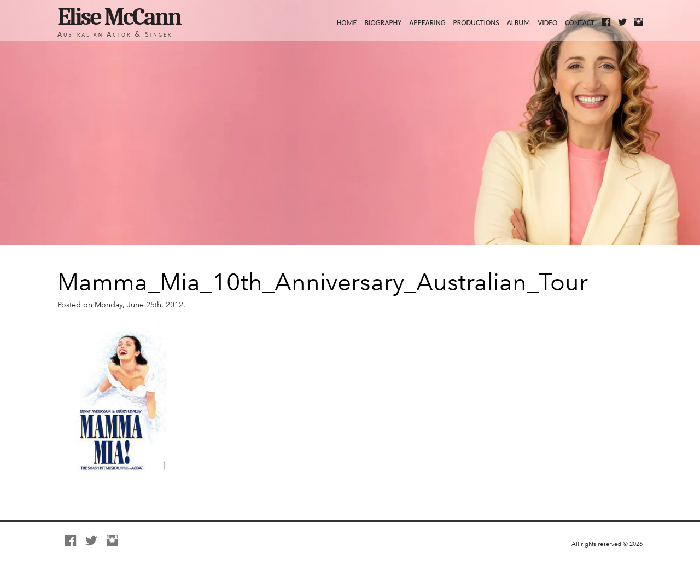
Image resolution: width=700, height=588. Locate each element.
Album (519, 22)
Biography (383, 22)
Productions (476, 22)
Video (547, 22)
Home (347, 22)
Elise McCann (119, 17)
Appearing (427, 22)
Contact (580, 22)
